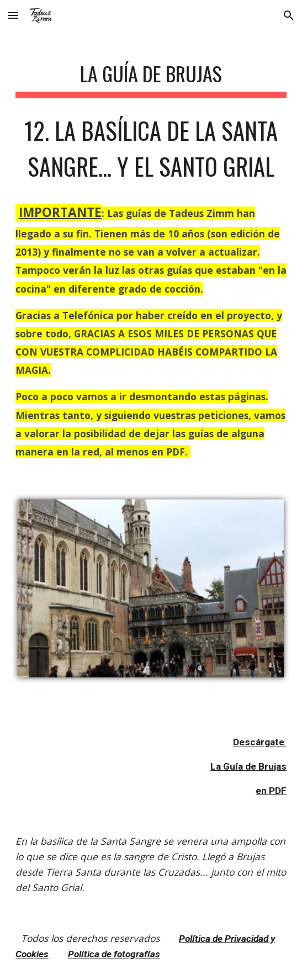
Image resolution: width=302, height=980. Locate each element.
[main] (151, 256)
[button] (13, 15)
